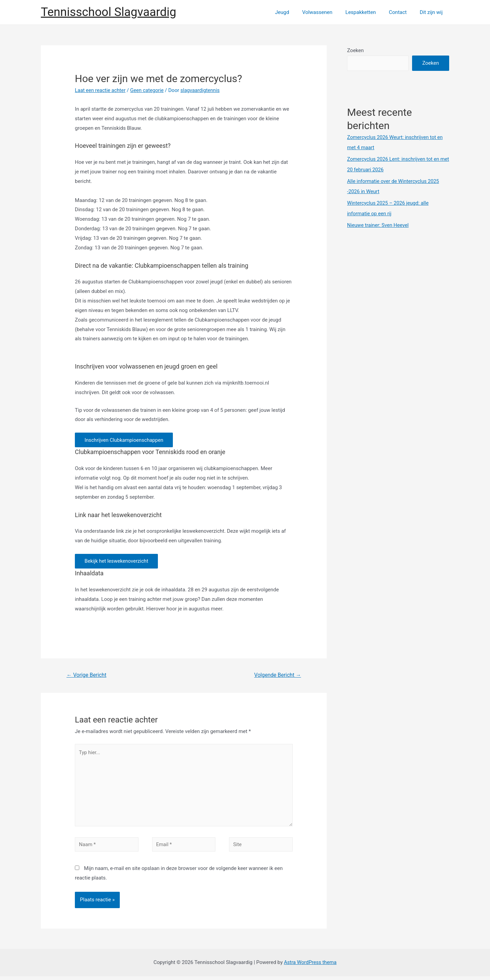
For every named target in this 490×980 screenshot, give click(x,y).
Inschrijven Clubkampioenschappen (125, 440)
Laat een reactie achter (101, 90)
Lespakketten (368, 12)
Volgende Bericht (277, 676)
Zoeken (355, 50)
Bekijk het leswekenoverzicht (118, 562)
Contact (402, 12)
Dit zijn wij (433, 12)
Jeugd (295, 12)
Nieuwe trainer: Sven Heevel (379, 224)
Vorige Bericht (87, 676)
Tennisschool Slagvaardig (109, 12)
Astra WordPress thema (310, 966)
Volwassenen (327, 12)
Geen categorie (149, 90)
